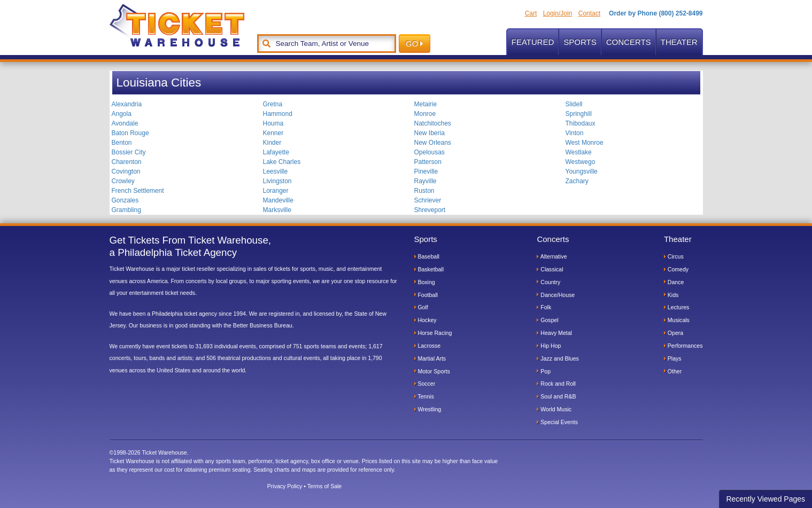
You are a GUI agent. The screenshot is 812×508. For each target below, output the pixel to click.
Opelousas (430, 152)
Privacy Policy (285, 486)
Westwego (581, 162)
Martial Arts (430, 358)
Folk (544, 307)
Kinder (272, 143)
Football (426, 295)
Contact (589, 13)
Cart (531, 13)
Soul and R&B (556, 396)
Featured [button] (533, 42)
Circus (674, 256)
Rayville (426, 181)
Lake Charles (282, 162)
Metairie (426, 104)
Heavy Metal (554, 333)
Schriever (428, 200)
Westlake (579, 152)
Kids (671, 295)
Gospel (547, 320)
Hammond (278, 114)
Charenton (127, 162)
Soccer (425, 384)
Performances (683, 346)
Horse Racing (433, 333)
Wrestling (428, 409)
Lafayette (276, 152)
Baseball (427, 256)
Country (548, 282)
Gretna (273, 104)
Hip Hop (549, 346)
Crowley (123, 181)
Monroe (425, 114)
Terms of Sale (324, 486)
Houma (273, 123)
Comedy (676, 269)
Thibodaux (581, 123)
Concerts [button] (629, 42)
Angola (122, 114)
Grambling (126, 210)
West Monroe (585, 143)
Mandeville (278, 200)
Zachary (577, 181)
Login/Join (558, 13)
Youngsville (582, 171)
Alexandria (127, 104)
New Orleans (433, 143)
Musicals (677, 320)
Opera (674, 333)
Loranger (276, 191)
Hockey (426, 320)
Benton (122, 143)
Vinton (575, 133)
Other (673, 371)
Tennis (424, 396)
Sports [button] (580, 42)
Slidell (574, 104)
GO (415, 44)
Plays (673, 358)
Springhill (579, 114)
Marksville (277, 210)
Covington (126, 171)
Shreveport (430, 210)
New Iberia (430, 133)
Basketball (429, 269)
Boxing (425, 282)
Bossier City (129, 152)
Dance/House (556, 295)
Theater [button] (679, 42)
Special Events (557, 422)
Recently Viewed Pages (765, 499)
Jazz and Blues (558, 358)
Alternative (552, 256)
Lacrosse (428, 346)
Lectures (676, 307)
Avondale (125, 123)
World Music (554, 409)
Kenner (273, 133)
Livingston (277, 181)
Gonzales (125, 200)
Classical (550, 269)
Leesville (276, 171)
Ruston (424, 191)
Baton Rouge (130, 133)
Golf (421, 307)
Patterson (428, 162)
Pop (544, 371)
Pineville (426, 171)
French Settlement (138, 191)
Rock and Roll (556, 384)
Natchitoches (433, 123)
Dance (674, 282)
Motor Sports (432, 371)
